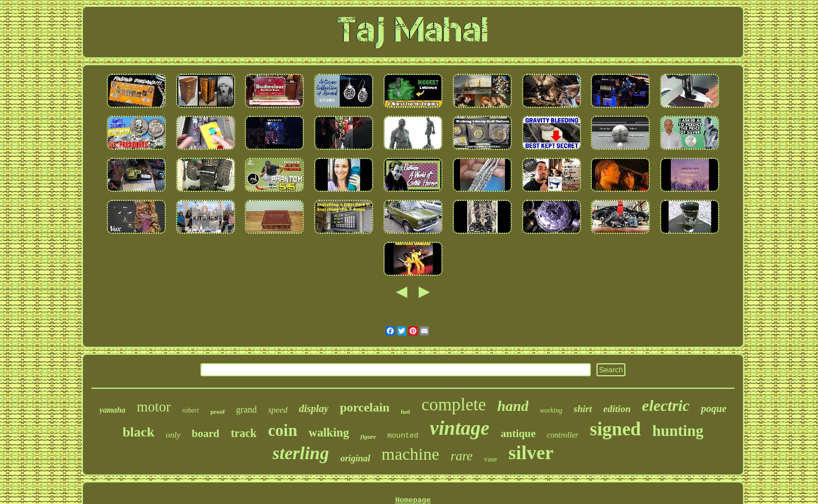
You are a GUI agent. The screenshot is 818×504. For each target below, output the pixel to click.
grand (247, 409)
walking (329, 432)
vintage (460, 428)
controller (563, 435)
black (139, 432)
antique (518, 433)
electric (666, 406)
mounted (403, 436)
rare (462, 456)
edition (617, 409)
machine (411, 454)
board (206, 433)
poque (714, 409)
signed (615, 429)
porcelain (365, 407)
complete (454, 404)
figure (368, 436)
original (355, 458)
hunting (678, 431)
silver (531, 453)
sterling (301, 453)
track (244, 433)
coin (283, 430)
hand (513, 406)
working (551, 410)
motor (154, 407)
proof (217, 411)
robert (191, 410)
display (314, 409)
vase (491, 459)
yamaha (112, 410)
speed (278, 410)
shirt (583, 409)
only (173, 435)
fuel (406, 412)
